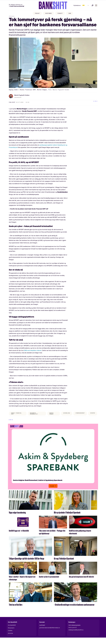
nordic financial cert (17, 417)
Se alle (52, 491)
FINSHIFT (61, 14)
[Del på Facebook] (89, 105)
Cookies (10, 636)
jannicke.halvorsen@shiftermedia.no (50, 633)
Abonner (75, 5)
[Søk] (93, 5)
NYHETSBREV (48, 14)
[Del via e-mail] (96, 105)
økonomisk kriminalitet (33, 417)
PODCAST (35, 14)
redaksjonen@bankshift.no (76, 635)
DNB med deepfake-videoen (33, 353)
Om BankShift (12, 631)
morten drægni (48, 417)
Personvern (11, 633)
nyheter (92, 416)
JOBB (72, 14)
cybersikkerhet (78, 416)
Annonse (10, 639)
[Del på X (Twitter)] (93, 105)
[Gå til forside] (48, 5)
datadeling (63, 416)
